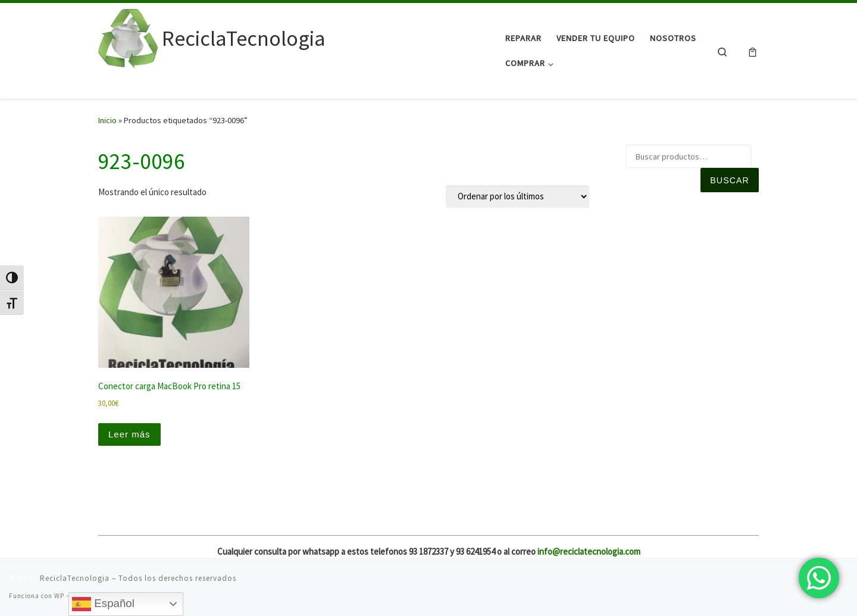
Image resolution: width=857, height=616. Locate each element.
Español (103, 604)
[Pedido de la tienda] (517, 196)
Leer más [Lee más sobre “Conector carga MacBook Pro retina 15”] (129, 434)
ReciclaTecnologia (75, 578)
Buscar (729, 180)
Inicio (107, 120)
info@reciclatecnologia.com (589, 551)
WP (59, 596)
